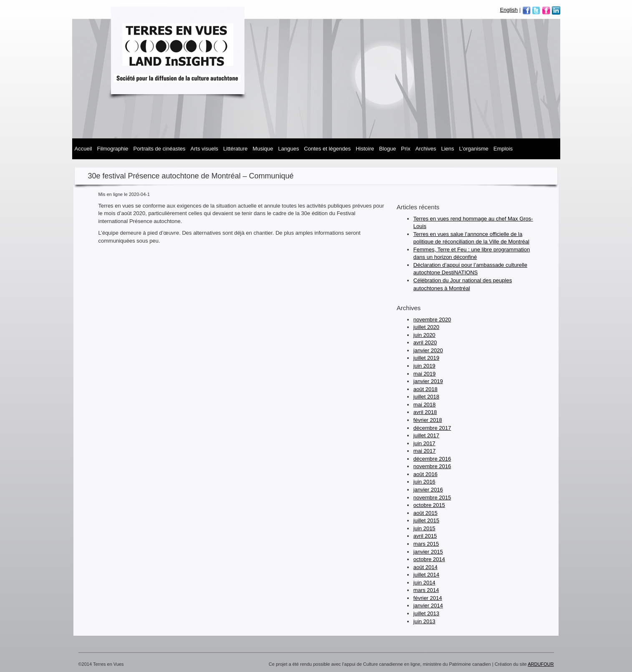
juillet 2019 (426, 358)
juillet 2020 (426, 327)
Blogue (388, 149)
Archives (426, 149)
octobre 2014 (429, 559)
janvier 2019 (428, 381)
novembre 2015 (432, 498)
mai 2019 (424, 374)
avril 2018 (425, 412)
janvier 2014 (428, 606)
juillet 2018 (426, 397)
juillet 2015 (426, 520)
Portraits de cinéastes (160, 149)
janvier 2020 (428, 350)
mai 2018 (424, 405)
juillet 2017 (426, 435)
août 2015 (426, 513)
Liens (448, 149)
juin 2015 (424, 528)
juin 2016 (424, 482)
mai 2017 (424, 451)
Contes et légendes (327, 149)
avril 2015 (425, 536)
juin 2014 (424, 583)
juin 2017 (424, 443)
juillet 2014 (426, 575)
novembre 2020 (432, 320)
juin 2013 (424, 621)
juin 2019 (424, 366)
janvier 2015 (428, 552)
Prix (405, 149)
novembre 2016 (432, 466)
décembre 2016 (432, 459)
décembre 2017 (432, 428)
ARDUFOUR (541, 664)
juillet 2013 (426, 613)
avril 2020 (425, 342)
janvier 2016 (428, 490)
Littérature (235, 149)
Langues (289, 149)
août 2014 (426, 567)
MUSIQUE (263, 149)
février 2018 (428, 420)
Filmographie (112, 149)
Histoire (365, 149)
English (509, 10)
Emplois (503, 149)
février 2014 (428, 598)
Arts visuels (204, 149)
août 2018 (426, 389)
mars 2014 (426, 590)
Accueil (83, 149)
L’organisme (474, 149)
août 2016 (426, 474)
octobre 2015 (429, 505)
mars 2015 (426, 544)
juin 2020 (424, 335)
